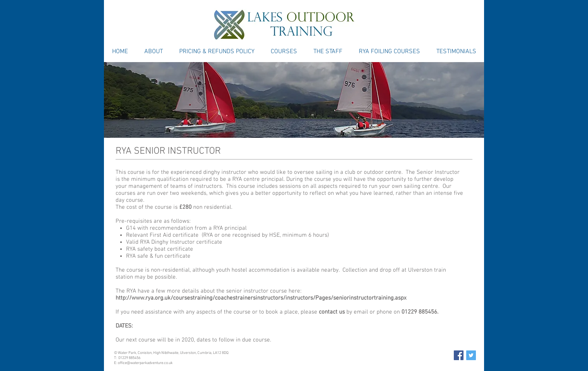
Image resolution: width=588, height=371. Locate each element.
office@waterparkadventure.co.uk (145, 363)
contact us (332, 312)
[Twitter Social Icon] (471, 355)
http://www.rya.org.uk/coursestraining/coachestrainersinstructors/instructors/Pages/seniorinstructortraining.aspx (261, 298)
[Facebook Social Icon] (459, 355)
